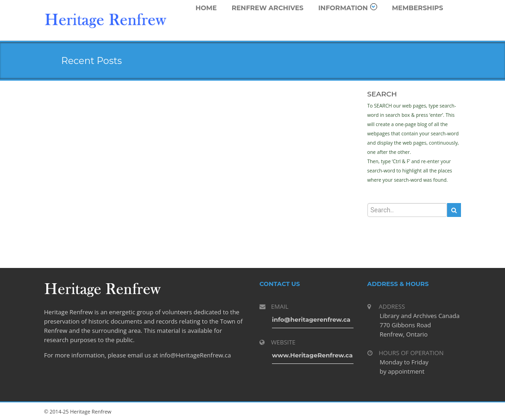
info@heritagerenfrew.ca (311, 319)
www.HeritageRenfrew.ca (312, 355)
